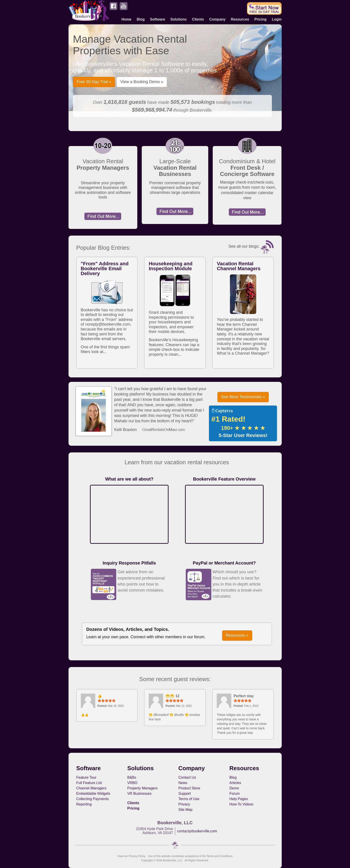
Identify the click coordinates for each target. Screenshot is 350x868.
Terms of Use (189, 799)
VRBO (132, 783)
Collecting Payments (93, 799)
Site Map (185, 810)
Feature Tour (86, 777)
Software (158, 19)
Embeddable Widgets (93, 794)
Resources (240, 19)
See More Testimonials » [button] (243, 397)
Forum (235, 794)
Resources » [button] (237, 635)
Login (277, 19)
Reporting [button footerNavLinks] (84, 804)
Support (185, 794)
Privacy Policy (137, 856)
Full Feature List (89, 783)
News (183, 783)
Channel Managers (91, 788)
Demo (234, 788)
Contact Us (187, 777)
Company (217, 19)
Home (126, 19)
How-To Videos (241, 804)
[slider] (106, 701)
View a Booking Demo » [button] (142, 82)
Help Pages (239, 799)
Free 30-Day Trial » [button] (94, 82)
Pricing (260, 19)
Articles (235, 783)
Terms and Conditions (220, 856)
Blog (141, 19)
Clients (198, 19)
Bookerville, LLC (173, 860)
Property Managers (142, 788)
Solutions (178, 19)
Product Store (189, 788)
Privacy (184, 804)
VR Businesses (139, 794)
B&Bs (132, 777)
